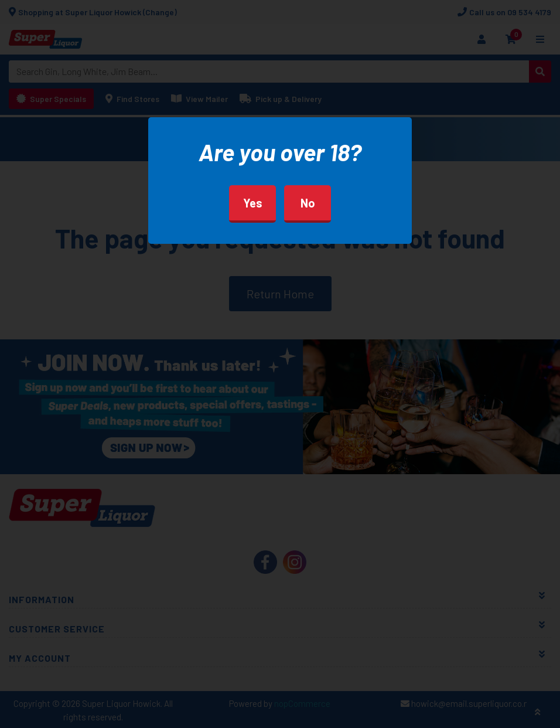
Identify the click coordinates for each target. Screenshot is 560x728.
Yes (253, 203)
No (308, 203)
